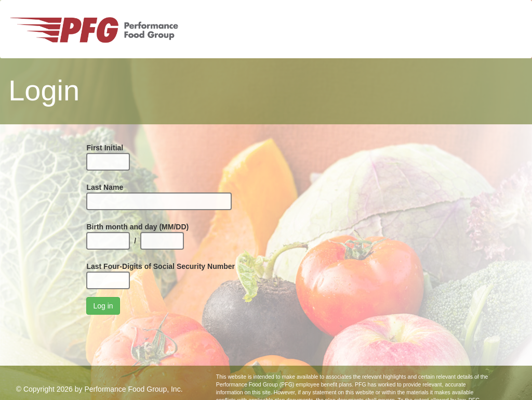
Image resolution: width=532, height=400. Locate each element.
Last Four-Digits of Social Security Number (161, 266)
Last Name (105, 187)
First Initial (105, 148)
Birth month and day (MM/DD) (137, 227)
